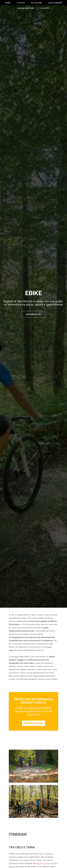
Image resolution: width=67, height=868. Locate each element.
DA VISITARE (36, 3)
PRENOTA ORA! (34, 723)
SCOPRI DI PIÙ (33, 314)
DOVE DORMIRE (55, 3)
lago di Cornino (43, 863)
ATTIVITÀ (21, 3)
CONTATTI (45, 8)
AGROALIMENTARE (26, 8)
